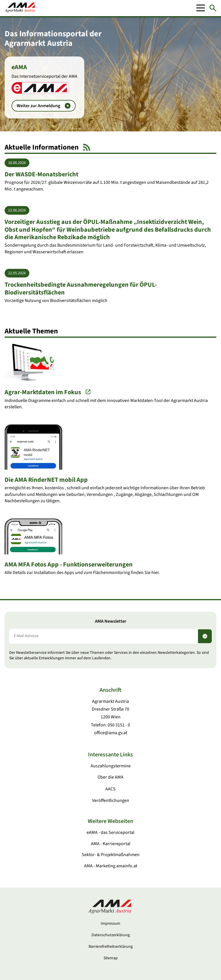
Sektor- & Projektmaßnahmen (111, 855)
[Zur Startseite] (20, 8)
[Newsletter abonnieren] (205, 636)
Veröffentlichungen (111, 800)
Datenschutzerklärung (111, 935)
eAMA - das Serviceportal (110, 832)
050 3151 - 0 (119, 725)
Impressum (110, 924)
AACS (110, 789)
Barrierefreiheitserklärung (111, 947)
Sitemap (111, 958)
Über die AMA (110, 777)
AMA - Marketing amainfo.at (111, 866)
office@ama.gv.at (111, 733)
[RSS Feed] (87, 147)
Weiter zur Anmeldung (44, 106)
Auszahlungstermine (111, 766)
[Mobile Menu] (201, 8)
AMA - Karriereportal (111, 844)
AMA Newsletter (111, 621)
